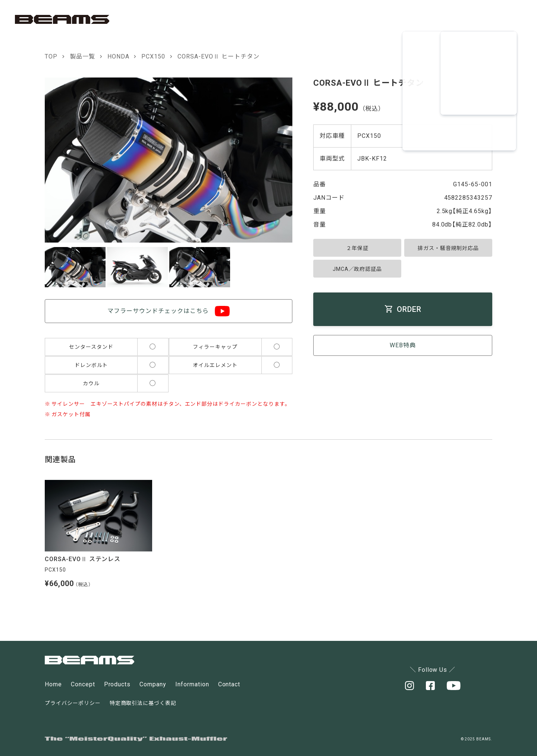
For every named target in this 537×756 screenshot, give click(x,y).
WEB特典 (403, 345)
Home (53, 684)
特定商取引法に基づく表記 (143, 703)
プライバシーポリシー (73, 703)
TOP (51, 57)
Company (153, 684)
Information (192, 684)
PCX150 (153, 57)
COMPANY (435, 19)
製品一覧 (82, 57)
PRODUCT (381, 19)
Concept (83, 684)
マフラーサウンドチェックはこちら (158, 311)
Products (117, 684)
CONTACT (489, 19)
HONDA (118, 57)
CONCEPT (327, 19)
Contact (229, 684)
